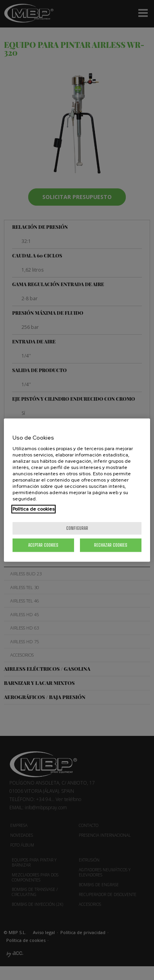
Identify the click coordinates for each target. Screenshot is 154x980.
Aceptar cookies (43, 545)
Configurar (77, 528)
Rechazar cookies (111, 545)
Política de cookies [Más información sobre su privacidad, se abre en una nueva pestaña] (34, 509)
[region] (77, 490)
